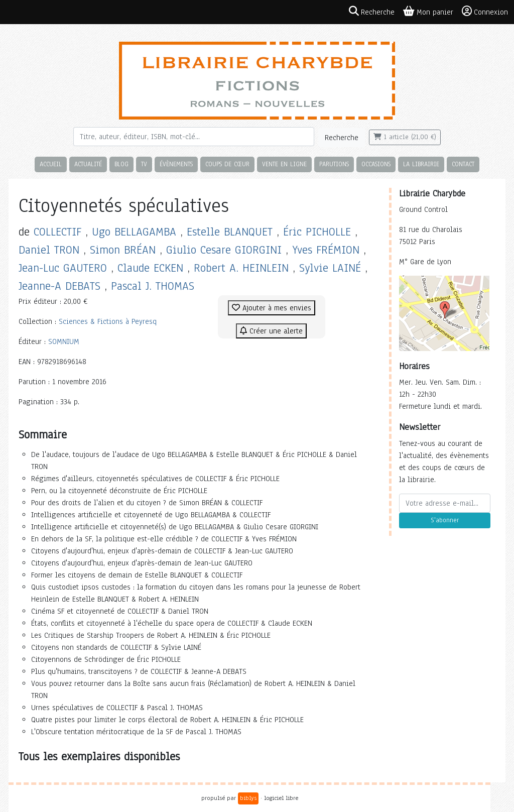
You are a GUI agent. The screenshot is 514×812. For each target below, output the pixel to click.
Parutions (334, 164)
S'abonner (445, 520)
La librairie (421, 164)
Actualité (88, 164)
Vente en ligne (284, 164)
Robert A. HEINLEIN (241, 268)
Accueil (51, 164)
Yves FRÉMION (326, 250)
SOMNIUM (64, 341)
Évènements (176, 164)
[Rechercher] (194, 137)
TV (144, 164)
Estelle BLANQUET (230, 232)
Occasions (376, 164)
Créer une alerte (271, 331)
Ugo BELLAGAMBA (134, 232)
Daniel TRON (49, 250)
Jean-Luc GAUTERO (63, 268)
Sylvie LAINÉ (330, 268)
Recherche (342, 138)
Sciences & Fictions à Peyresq (108, 321)
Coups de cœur (227, 164)
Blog (121, 164)
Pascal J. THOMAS (153, 286)
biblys (248, 798)
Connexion (485, 12)
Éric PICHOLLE (317, 232)
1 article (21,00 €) (405, 137)
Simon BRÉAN (123, 250)
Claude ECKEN (150, 268)
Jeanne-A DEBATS (59, 286)
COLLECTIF (57, 232)
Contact (463, 164)
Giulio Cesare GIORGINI (224, 250)
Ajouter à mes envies (272, 308)
